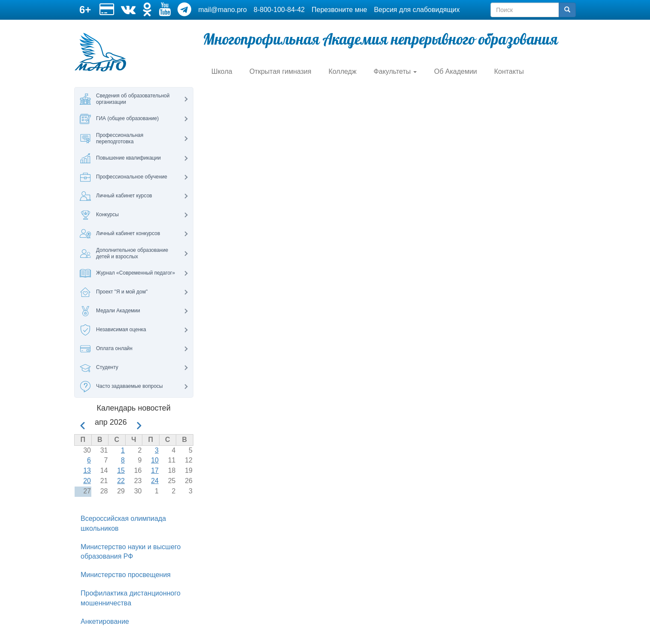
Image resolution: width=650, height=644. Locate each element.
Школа (222, 71)
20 (87, 481)
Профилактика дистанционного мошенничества (131, 598)
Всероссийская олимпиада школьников (123, 523)
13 (87, 470)
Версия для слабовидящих (417, 10)
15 (121, 470)
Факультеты (395, 71)
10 (155, 460)
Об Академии (455, 71)
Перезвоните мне (339, 10)
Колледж (342, 71)
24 (155, 481)
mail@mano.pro (222, 10)
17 (155, 470)
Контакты (509, 71)
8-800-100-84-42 (279, 10)
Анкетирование (105, 621)
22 (121, 481)
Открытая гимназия (281, 71)
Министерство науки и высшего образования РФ (131, 552)
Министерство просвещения (126, 575)
